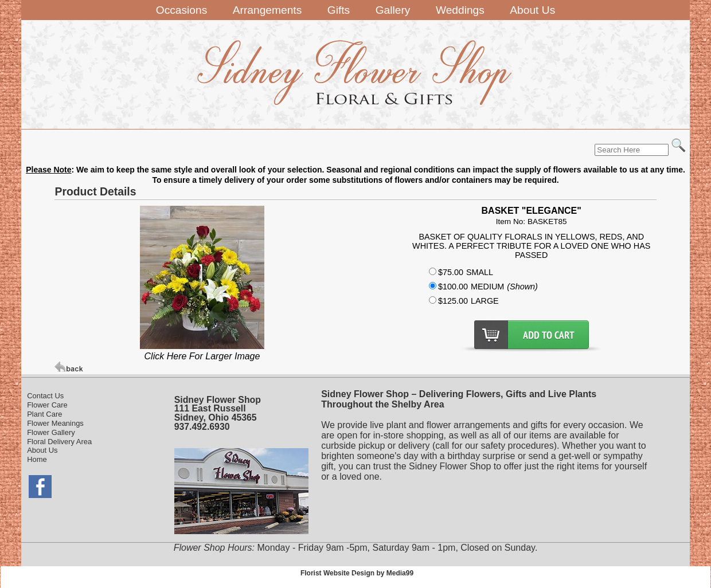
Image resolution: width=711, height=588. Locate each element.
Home (37, 459)
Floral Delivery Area (59, 442)
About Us (42, 450)
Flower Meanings (55, 423)
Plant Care (44, 414)
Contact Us (45, 396)
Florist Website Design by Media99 (357, 573)
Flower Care (47, 405)
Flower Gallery (51, 432)
